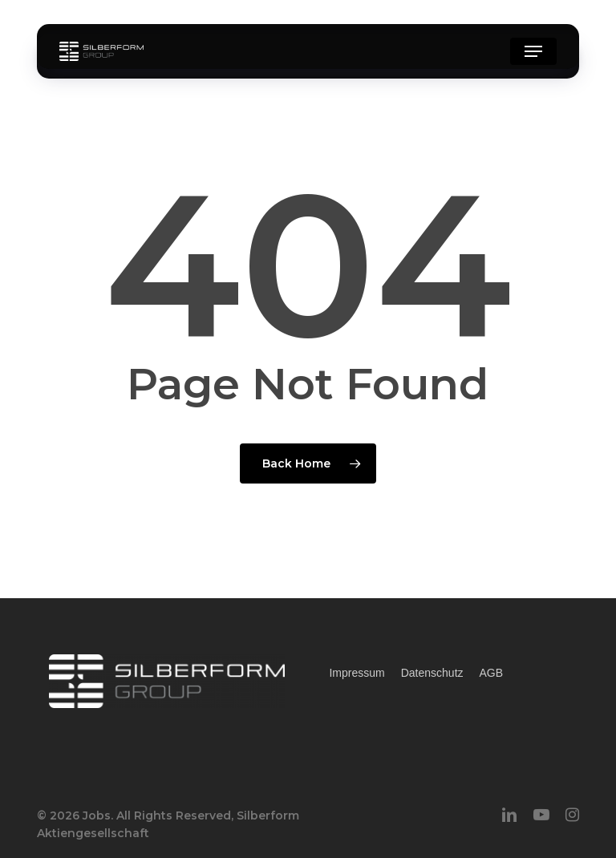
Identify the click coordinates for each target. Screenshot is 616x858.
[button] (533, 51)
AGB (492, 673)
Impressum (357, 673)
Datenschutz (432, 673)
